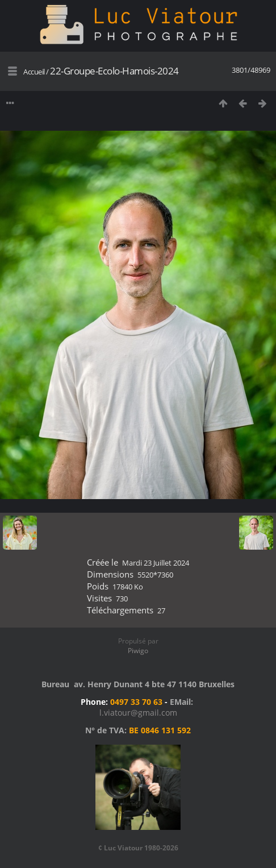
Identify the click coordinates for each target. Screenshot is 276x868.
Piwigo (138, 651)
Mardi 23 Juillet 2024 (156, 563)
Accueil (34, 72)
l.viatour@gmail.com (138, 713)
